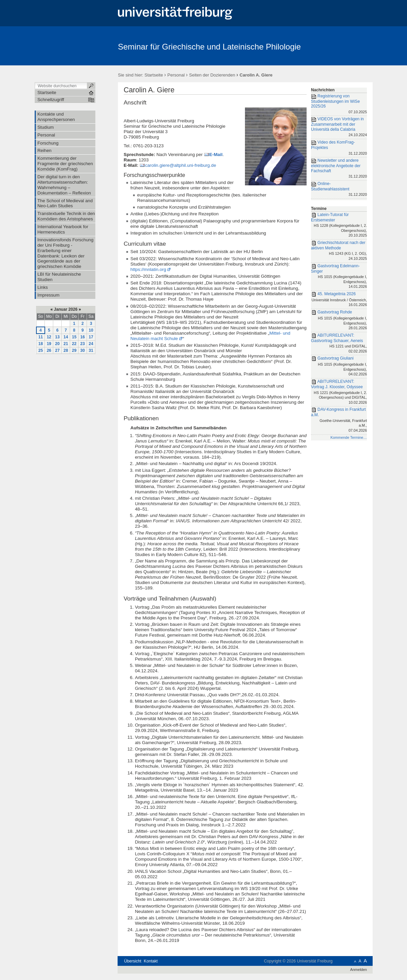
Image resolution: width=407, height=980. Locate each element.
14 (66, 337)
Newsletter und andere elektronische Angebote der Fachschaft (339, 169)
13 (58, 337)
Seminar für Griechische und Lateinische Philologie (209, 47)
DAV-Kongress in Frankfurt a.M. (339, 420)
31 (91, 350)
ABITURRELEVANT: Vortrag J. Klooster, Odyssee (339, 392)
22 (74, 344)
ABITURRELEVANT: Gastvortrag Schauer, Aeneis (339, 344)
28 (66, 350)
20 (58, 344)
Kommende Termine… (349, 437)
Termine (319, 209)
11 (41, 337)
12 (49, 337)
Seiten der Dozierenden (212, 75)
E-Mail (216, 155)
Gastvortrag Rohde (339, 320)
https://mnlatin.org (148, 269)
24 (91, 344)
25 (41, 350)
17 (91, 337)
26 (49, 350)
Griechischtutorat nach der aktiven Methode (339, 251)
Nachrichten (323, 90)
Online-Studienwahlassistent (339, 190)
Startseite (154, 75)
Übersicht (133, 961)
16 (83, 337)
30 (83, 350)
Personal (176, 75)
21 (66, 344)
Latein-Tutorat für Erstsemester (339, 225)
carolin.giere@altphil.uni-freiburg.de (180, 165)
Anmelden (358, 970)
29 (74, 350)
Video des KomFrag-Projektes (339, 148)
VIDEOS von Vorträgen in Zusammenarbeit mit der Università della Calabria (339, 127)
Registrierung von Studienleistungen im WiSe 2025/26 (339, 104)
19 (49, 344)
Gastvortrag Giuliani (339, 367)
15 (74, 337)
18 (41, 344)
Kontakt (151, 961)
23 (83, 344)
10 (91, 330)
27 (58, 350)
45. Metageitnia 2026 (339, 300)
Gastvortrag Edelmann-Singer (339, 277)
